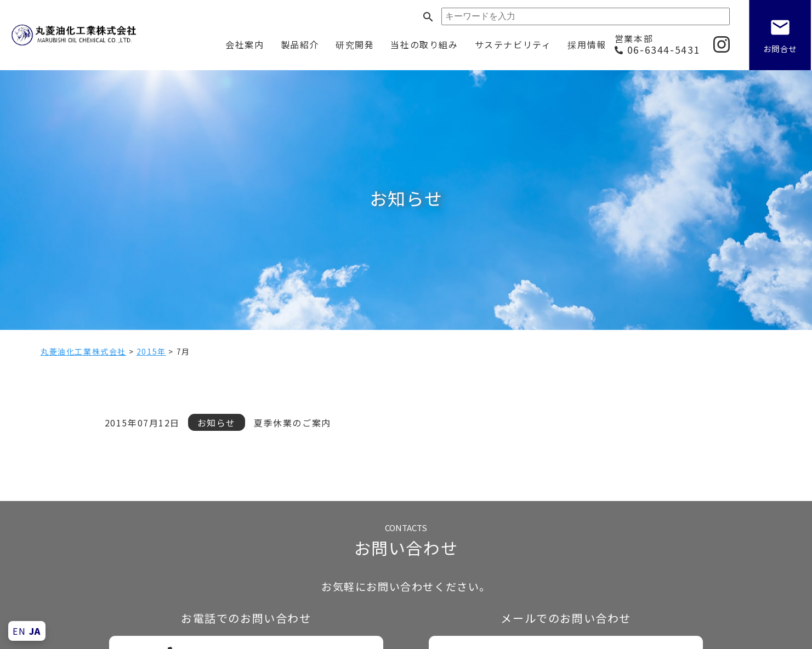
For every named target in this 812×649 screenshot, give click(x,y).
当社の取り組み (424, 44)
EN (19, 631)
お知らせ (217, 423)
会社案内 (245, 44)
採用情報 (587, 44)
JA (35, 631)
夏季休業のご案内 (293, 423)
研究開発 (355, 44)
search (428, 17)
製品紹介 (300, 44)
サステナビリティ (513, 44)
